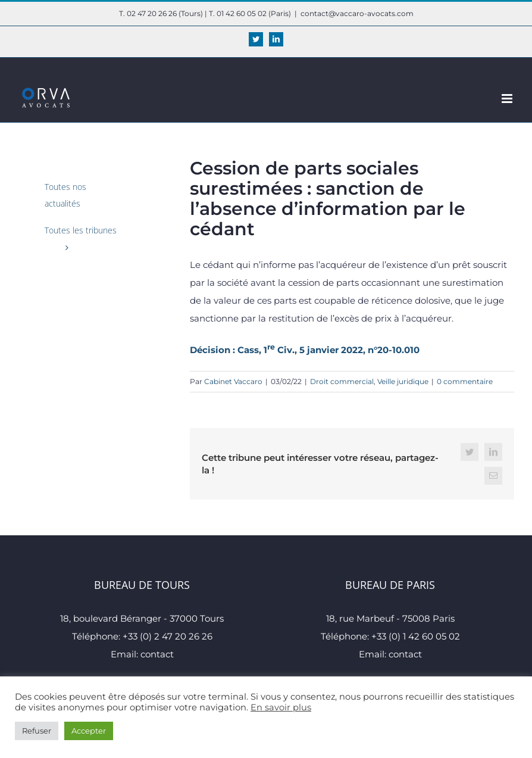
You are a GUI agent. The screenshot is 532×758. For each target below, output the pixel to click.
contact (157, 654)
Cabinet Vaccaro (233, 381)
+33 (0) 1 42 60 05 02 (416, 636)
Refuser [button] (37, 731)
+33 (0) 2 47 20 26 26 (168, 636)
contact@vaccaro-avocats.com (357, 13)
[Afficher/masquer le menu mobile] (508, 99)
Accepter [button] (89, 731)
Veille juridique (403, 381)
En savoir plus (281, 707)
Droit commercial (342, 381)
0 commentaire (465, 381)
